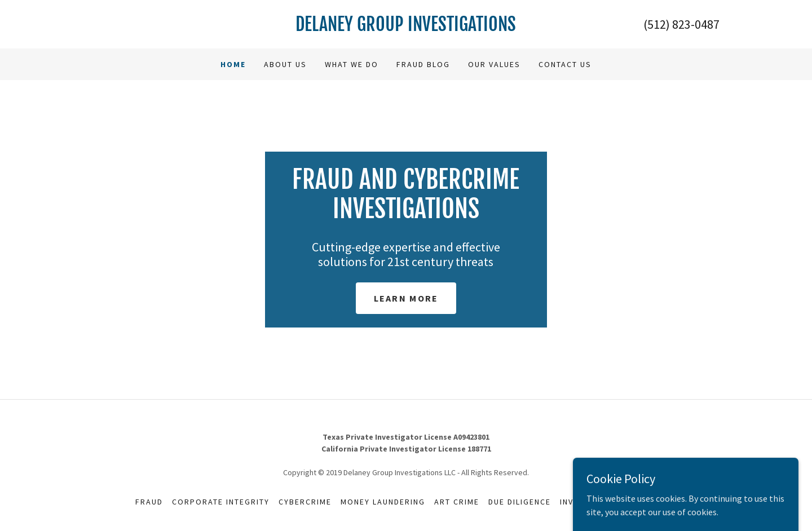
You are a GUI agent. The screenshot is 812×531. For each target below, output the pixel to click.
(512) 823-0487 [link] (681, 24)
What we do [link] (352, 64)
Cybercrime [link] (305, 502)
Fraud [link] (149, 502)
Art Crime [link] (457, 502)
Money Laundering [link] (383, 502)
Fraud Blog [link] (423, 64)
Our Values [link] (494, 64)
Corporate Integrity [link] (221, 502)
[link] (406, 28)
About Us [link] (285, 64)
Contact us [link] (565, 64)
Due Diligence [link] (520, 502)
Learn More (406, 298)
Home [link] (233, 64)
